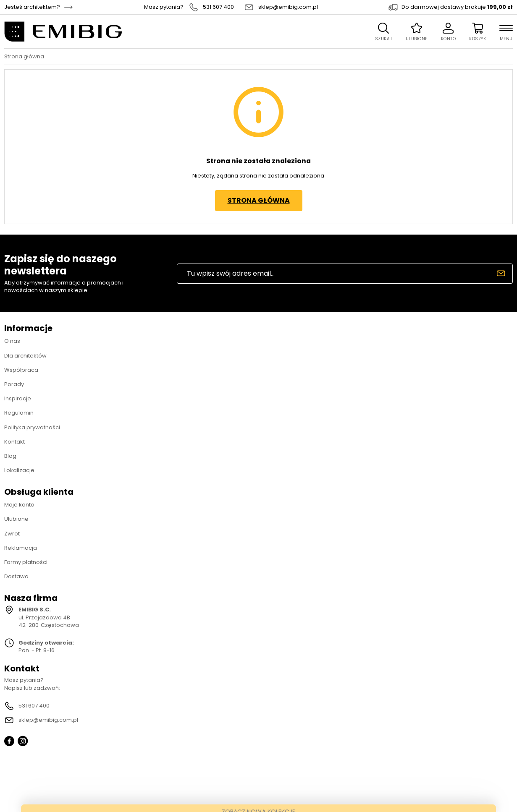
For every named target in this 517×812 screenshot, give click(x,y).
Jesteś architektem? (32, 7)
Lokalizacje (19, 470)
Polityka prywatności (32, 427)
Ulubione (16, 519)
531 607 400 (218, 7)
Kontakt (14, 442)
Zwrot (12, 534)
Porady (14, 384)
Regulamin (19, 413)
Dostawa (16, 576)
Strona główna (24, 57)
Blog (10, 456)
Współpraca (21, 370)
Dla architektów (25, 356)
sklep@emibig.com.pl (288, 7)
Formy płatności (26, 562)
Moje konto (19, 505)
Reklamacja (21, 548)
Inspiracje (18, 398)
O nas (12, 341)
